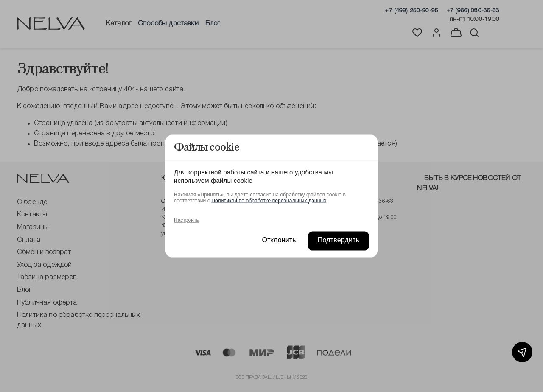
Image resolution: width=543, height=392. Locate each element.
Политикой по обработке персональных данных (269, 200)
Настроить (186, 220)
